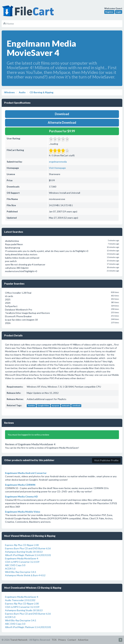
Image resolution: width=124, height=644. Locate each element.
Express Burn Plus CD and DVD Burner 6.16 (28, 548)
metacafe (66, 406)
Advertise (83, 640)
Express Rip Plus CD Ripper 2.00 (22, 545)
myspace (55, 406)
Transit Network (19, 640)
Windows (10, 92)
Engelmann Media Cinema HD (21, 497)
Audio (22, 92)
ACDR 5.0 (10, 569)
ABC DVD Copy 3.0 (15, 565)
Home (9, 23)
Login (119, 12)
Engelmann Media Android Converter (26, 473)
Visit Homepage (57, 168)
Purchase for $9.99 (62, 131)
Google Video (43, 406)
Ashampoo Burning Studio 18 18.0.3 (24, 552)
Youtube (31, 406)
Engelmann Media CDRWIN (20, 485)
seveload (76, 406)
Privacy (62, 640)
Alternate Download (62, 123)
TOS (54, 640)
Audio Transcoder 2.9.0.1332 (20, 600)
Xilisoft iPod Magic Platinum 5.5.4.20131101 (28, 555)
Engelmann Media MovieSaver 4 (22, 558)
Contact (72, 640)
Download (62, 114)
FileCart (29, 13)
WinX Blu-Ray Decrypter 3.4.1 (21, 572)
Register (109, 12)
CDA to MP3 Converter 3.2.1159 (22, 562)
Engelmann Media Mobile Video (23, 512)
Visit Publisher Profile (106, 460)
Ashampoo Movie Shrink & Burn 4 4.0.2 (25, 575)
